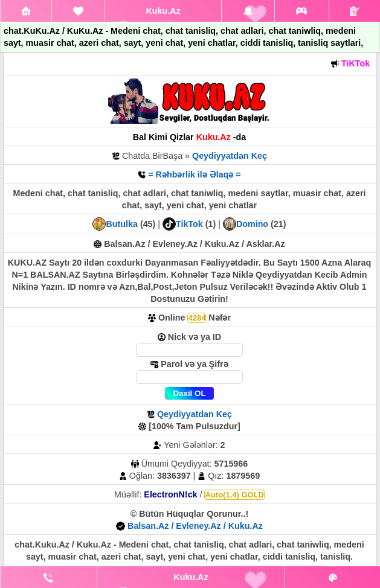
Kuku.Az (163, 11)
